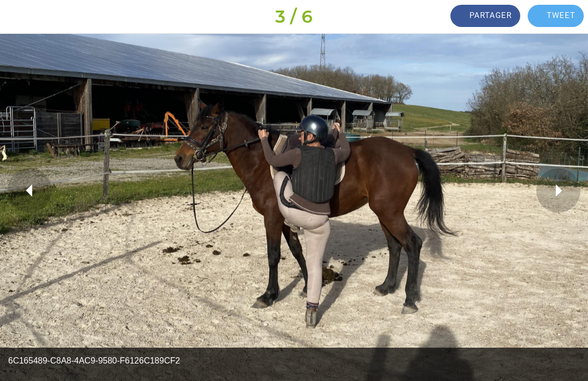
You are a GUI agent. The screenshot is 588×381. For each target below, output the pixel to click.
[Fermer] (17, 17)
